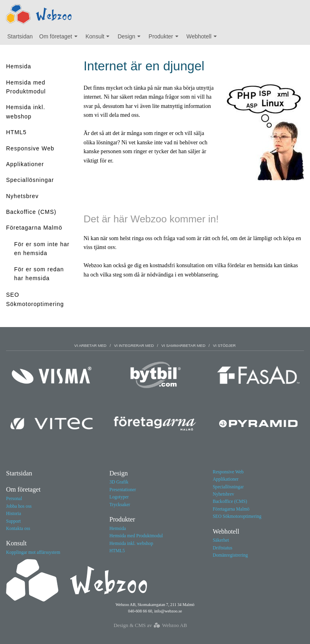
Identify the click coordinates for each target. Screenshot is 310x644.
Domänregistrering (230, 555)
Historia (14, 513)
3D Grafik (119, 482)
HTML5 (16, 132)
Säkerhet (221, 540)
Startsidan (20, 36)
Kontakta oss (18, 528)
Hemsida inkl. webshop (26, 112)
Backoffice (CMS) (31, 212)
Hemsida (19, 66)
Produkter (165, 38)
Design (131, 38)
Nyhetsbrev (22, 196)
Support (13, 521)
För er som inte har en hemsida (42, 249)
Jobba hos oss (19, 506)
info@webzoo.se (168, 611)
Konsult (99, 38)
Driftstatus (223, 548)
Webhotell (203, 38)
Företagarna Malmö (34, 228)
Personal (14, 498)
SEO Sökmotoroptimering (35, 299)
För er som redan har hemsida (39, 274)
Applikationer (25, 164)
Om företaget (60, 38)
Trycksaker (120, 505)
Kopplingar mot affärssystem (33, 552)
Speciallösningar (30, 180)
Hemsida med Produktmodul (26, 87)
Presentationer (123, 490)
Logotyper (119, 497)
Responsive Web (30, 148)
